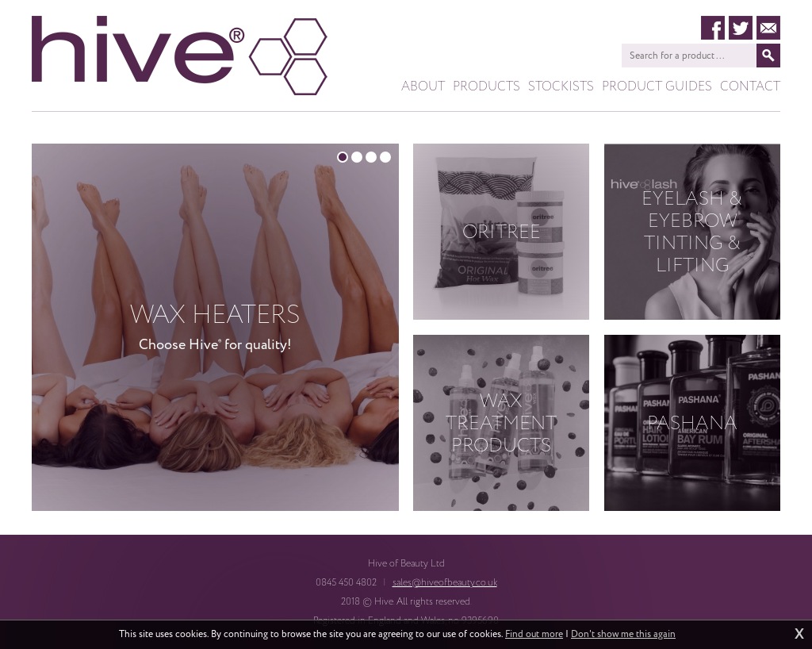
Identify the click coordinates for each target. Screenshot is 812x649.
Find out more (534, 635)
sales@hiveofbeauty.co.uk (445, 582)
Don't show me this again (623, 635)
